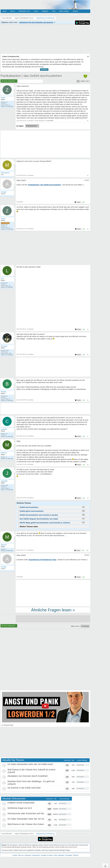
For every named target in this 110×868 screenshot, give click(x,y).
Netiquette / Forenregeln (65, 855)
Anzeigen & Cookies (47, 855)
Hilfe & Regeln (64, 11)
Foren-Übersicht (7, 834)
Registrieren (74, 15)
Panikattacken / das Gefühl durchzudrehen (31, 76)
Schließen (44, 70)
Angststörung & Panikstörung (45, 834)
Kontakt (15, 855)
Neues (13, 11)
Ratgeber (45, 11)
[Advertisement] (53, 593)
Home (4, 11)
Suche (36, 11)
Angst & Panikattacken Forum (24, 834)
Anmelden (85, 15)
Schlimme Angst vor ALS (20, 808)
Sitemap (76, 855)
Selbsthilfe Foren (24, 11)
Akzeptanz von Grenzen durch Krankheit (27, 776)
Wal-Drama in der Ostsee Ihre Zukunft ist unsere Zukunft (35, 824)
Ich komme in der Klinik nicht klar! (24, 788)
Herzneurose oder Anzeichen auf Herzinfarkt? (30, 813)
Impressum (28, 855)
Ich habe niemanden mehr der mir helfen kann (30, 764)
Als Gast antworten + (9, 81)
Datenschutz (36, 855)
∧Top (105, 866)
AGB (55, 855)
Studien (75, 11)
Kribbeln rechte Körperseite (21, 803)
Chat (54, 11)
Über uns (21, 855)
